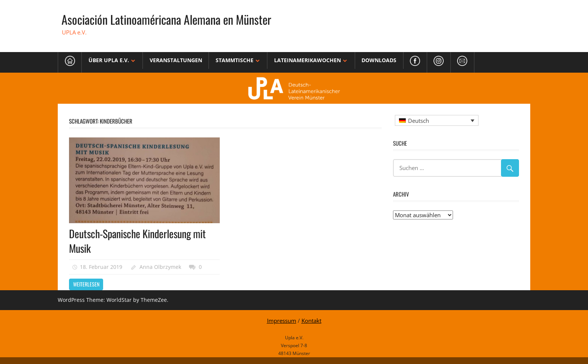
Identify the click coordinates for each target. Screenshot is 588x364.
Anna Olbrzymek (160, 267)
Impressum (282, 321)
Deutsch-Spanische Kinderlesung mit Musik (137, 241)
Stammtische (235, 60)
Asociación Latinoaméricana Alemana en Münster (166, 19)
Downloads (379, 60)
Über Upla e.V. (109, 60)
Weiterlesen (86, 284)
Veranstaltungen (176, 60)
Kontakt (311, 321)
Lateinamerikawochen (307, 60)
